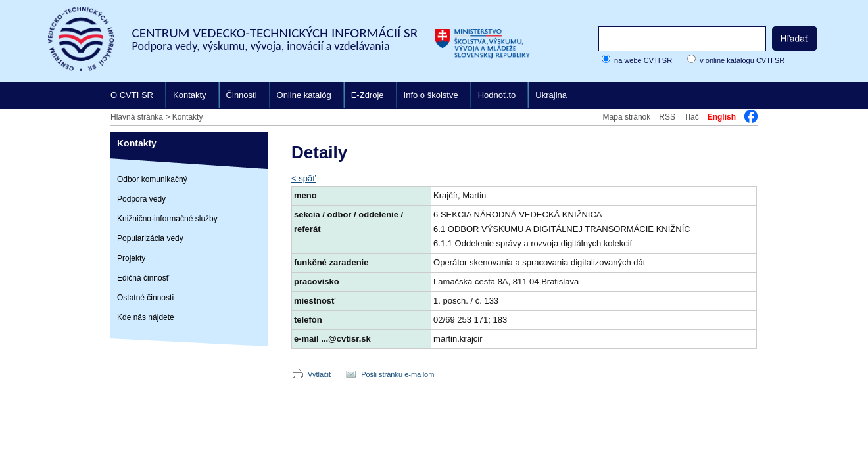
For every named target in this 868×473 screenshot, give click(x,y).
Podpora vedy (141, 199)
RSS (667, 117)
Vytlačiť (320, 374)
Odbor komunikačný (152, 179)
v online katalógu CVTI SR (742, 60)
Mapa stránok (627, 117)
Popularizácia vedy (150, 238)
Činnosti (242, 95)
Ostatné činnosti (145, 298)
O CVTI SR (132, 95)
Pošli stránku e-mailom (398, 374)
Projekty (131, 258)
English (722, 117)
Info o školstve (431, 95)
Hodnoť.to (497, 95)
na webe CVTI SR (643, 60)
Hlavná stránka (137, 117)
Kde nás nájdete (146, 317)
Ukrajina (551, 95)
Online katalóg (304, 95)
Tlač (691, 117)
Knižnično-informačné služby (167, 219)
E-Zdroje (368, 95)
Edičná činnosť (143, 278)
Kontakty (190, 95)
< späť (303, 178)
